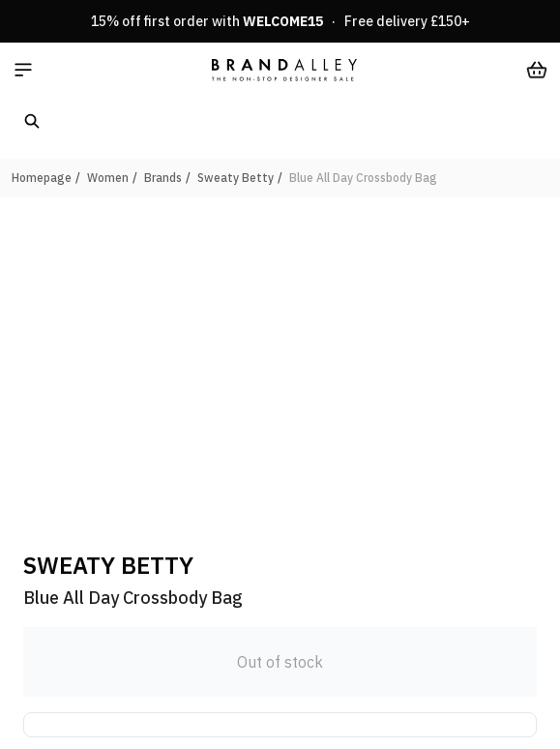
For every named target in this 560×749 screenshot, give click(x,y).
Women (108, 178)
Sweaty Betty (236, 178)
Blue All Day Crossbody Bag (363, 178)
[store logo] (284, 70)
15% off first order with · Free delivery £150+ (280, 21)
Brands (163, 178)
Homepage (42, 178)
